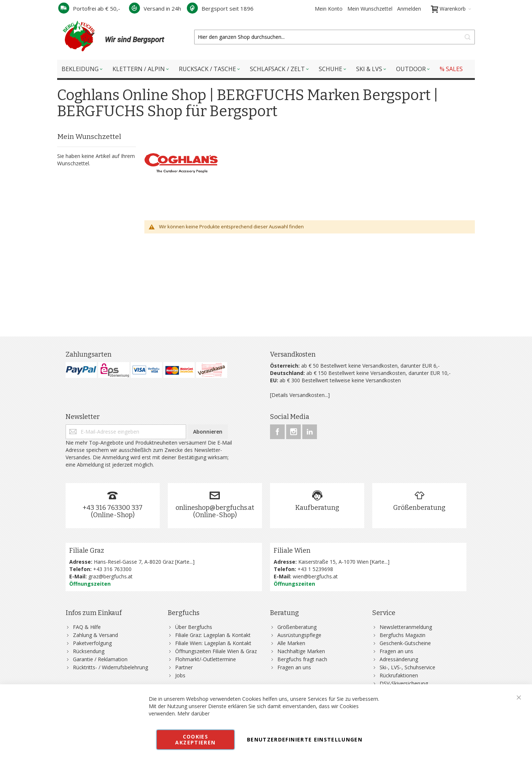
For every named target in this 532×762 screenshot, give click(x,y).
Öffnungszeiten (90, 584)
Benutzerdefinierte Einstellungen (305, 739)
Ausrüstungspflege (299, 635)
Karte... (185, 562)
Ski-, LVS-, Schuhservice (407, 667)
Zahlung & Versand (95, 635)
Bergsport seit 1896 (220, 8)
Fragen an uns (294, 667)
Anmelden (409, 9)
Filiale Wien (292, 551)
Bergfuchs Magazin (402, 635)
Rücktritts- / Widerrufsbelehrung (110, 667)
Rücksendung (89, 651)
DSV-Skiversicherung (404, 683)
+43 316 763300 (112, 569)
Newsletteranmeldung (406, 627)
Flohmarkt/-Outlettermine (206, 659)
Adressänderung (399, 659)
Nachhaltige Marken (301, 651)
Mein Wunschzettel (370, 9)
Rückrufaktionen (399, 675)
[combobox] (335, 37)
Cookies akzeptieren (195, 739)
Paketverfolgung (92, 643)
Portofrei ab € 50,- (89, 8)
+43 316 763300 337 (112, 508)
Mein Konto (329, 9)
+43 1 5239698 (315, 569)
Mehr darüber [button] (193, 713)
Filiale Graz (87, 551)
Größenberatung (419, 508)
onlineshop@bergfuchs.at (215, 508)
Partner (184, 667)
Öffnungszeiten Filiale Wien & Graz (216, 651)
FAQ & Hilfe (87, 627)
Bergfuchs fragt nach (302, 659)
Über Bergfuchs (194, 627)
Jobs (180, 675)
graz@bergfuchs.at (110, 576)
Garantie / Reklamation (100, 659)
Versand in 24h (155, 8)
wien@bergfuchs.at (315, 576)
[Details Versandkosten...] (300, 395)
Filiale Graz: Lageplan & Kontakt (213, 635)
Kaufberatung (317, 508)
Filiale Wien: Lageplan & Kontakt (213, 643)
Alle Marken (291, 643)
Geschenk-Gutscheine (405, 643)
